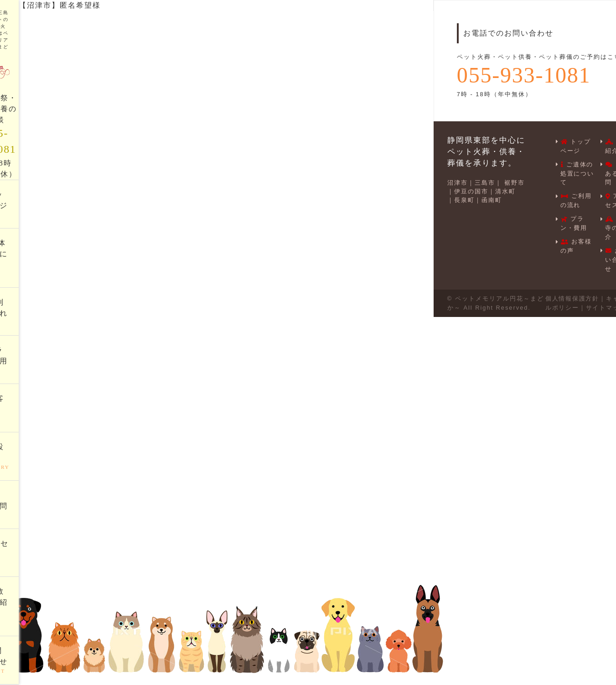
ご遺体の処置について (577, 172)
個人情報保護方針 (572, 294)
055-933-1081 (524, 75)
